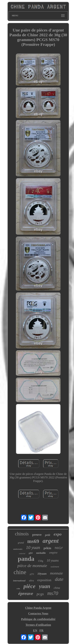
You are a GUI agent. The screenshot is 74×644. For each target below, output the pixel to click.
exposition (44, 580)
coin (18, 588)
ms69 (33, 541)
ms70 (53, 593)
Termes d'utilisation (38, 625)
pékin (47, 548)
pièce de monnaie (32, 566)
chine (20, 572)
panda (26, 559)
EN (35, 630)
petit (48, 535)
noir (59, 548)
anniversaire (18, 549)
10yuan (42, 574)
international (19, 581)
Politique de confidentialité (38, 619)
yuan (45, 586)
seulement (55, 567)
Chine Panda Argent (38, 608)
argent (51, 541)
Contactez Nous (38, 613)
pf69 (31, 553)
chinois (22, 534)
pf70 (32, 574)
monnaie (57, 573)
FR (41, 630)
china (57, 588)
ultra (31, 581)
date (59, 579)
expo (58, 534)
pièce (29, 586)
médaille (41, 553)
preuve (37, 535)
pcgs (40, 594)
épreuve (26, 593)
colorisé (22, 553)
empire (53, 553)
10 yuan (33, 547)
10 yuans (53, 560)
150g (40, 561)
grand (21, 543)
